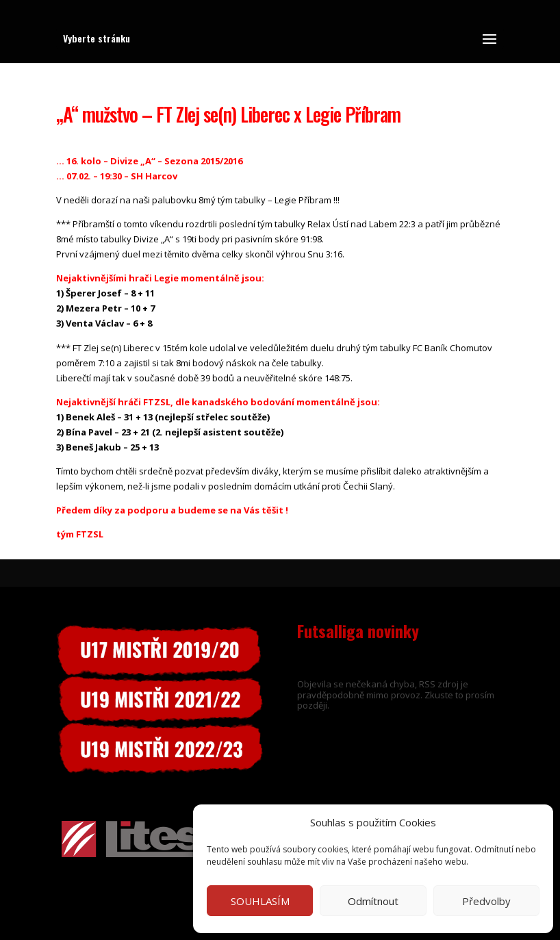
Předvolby (486, 901)
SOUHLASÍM (260, 901)
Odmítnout (373, 901)
